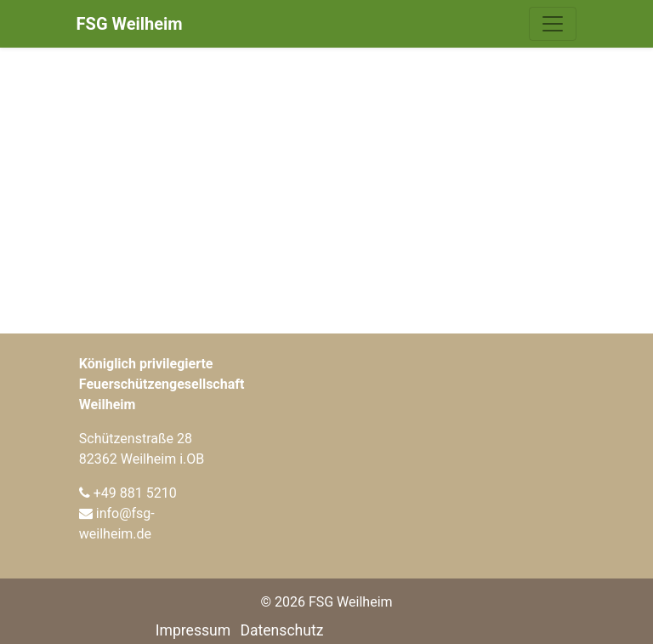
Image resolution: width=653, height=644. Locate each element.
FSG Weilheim (130, 24)
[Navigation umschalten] (553, 24)
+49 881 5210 (135, 493)
